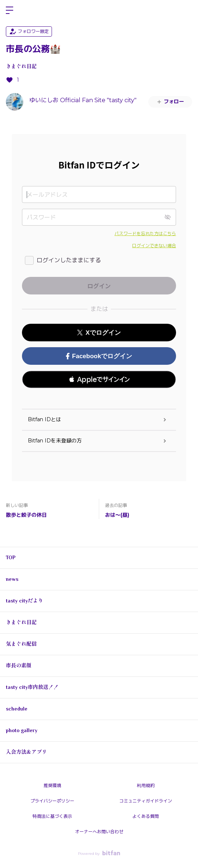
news (12, 579)
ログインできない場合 (154, 246)
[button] (99, 379)
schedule (17, 709)
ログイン (186, 10)
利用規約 (146, 785)
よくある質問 (146, 816)
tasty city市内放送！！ (32, 687)
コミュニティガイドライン (146, 801)
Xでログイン (99, 333)
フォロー (170, 101)
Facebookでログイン (99, 356)
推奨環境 (52, 785)
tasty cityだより (25, 601)
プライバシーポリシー (52, 801)
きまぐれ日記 (21, 66)
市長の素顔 (19, 665)
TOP (11, 557)
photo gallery (22, 730)
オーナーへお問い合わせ (99, 832)
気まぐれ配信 (21, 644)
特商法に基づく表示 (52, 816)
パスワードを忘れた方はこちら (145, 233)
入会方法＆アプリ (26, 752)
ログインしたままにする (69, 260)
